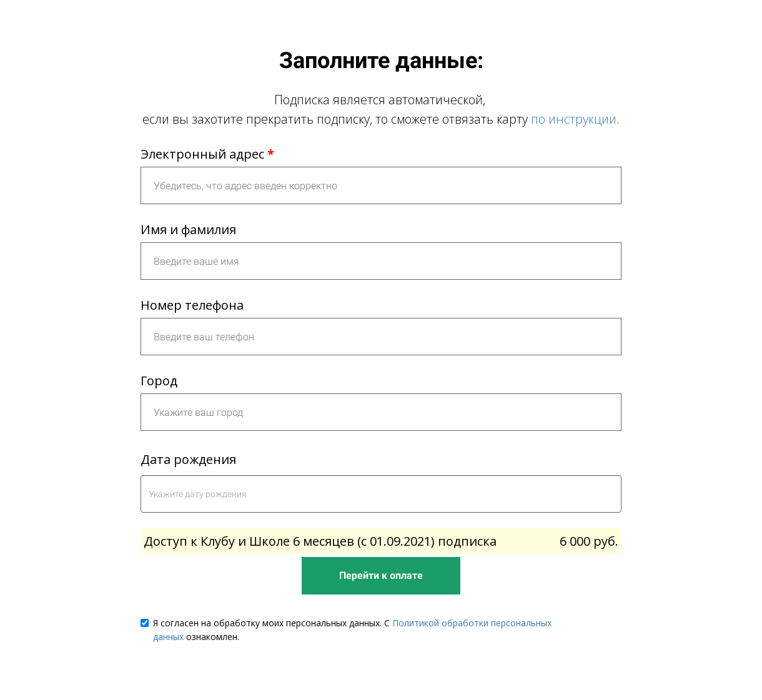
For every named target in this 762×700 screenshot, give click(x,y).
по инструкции (574, 119)
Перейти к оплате (381, 575)
